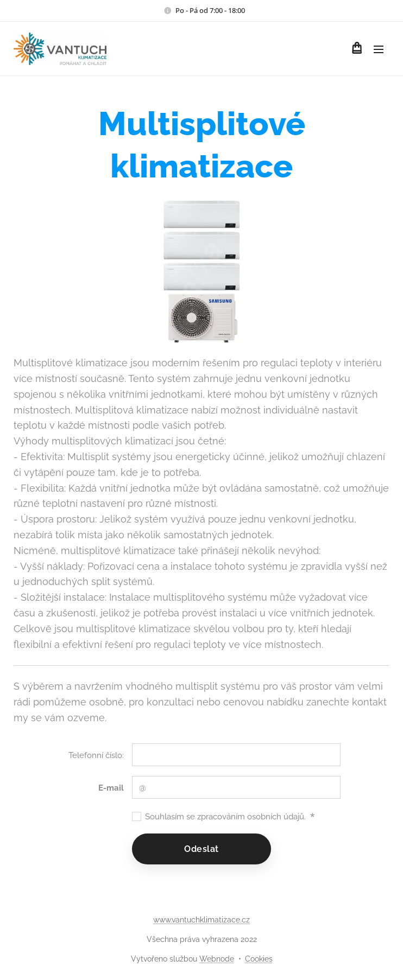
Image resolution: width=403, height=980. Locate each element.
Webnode (217, 959)
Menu (379, 49)
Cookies (259, 959)
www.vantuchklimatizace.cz (201, 920)
